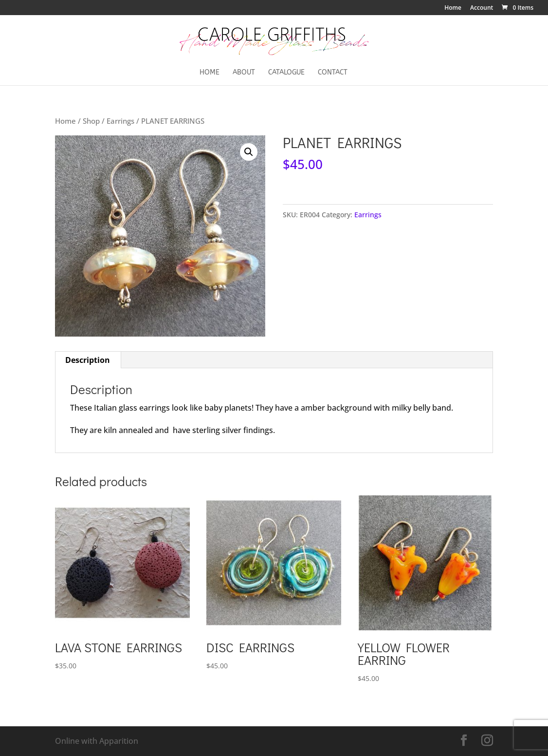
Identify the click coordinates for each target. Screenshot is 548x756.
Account (482, 8)
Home (453, 8)
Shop (91, 121)
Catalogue (286, 73)
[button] (249, 152)
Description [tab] (88, 360)
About (244, 73)
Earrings (120, 121)
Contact (333, 73)
